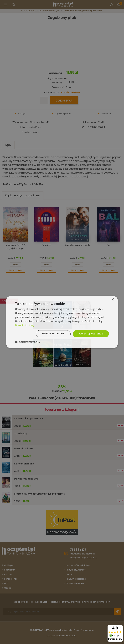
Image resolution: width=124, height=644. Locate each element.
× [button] (113, 299)
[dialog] (62, 322)
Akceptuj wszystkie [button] (90, 334)
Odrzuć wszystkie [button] (52, 334)
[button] (28, 342)
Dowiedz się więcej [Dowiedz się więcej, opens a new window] (25, 325)
